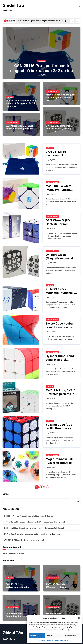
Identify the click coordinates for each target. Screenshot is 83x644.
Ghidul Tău (14, 5)
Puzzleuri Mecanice (53, 89)
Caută (6, 492)
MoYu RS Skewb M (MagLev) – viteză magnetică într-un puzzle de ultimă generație (61, 95)
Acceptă (33, 636)
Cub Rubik (42, 61)
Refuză (50, 636)
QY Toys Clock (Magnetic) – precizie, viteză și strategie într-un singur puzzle (60, 127)
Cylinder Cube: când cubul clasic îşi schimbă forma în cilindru (60, 359)
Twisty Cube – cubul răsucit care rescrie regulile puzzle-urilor (60, 325)
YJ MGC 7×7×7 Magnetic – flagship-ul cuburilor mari (61, 291)
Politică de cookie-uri (45, 640)
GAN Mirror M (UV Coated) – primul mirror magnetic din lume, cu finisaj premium (20, 127)
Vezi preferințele (71, 636)
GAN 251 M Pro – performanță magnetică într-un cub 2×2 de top (21, 103)
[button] (79, 618)
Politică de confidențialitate (60, 640)
